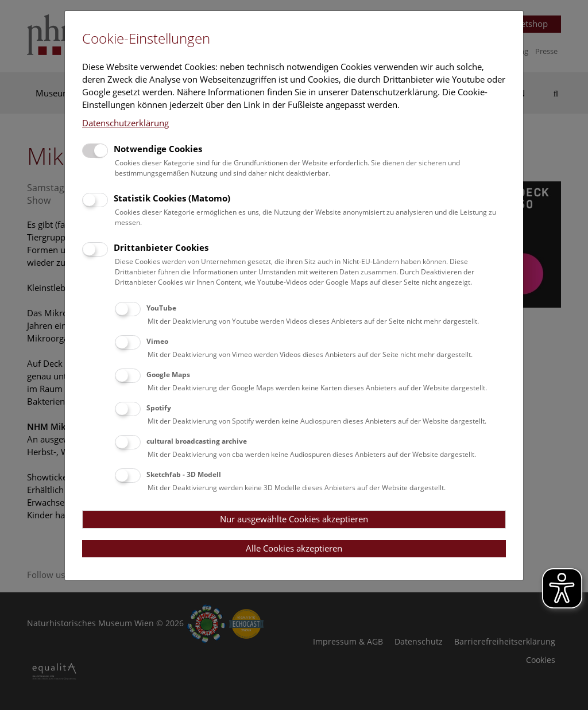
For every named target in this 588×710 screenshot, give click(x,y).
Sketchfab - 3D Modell (184, 474)
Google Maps (168, 375)
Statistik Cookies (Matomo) (172, 198)
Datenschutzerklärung (125, 123)
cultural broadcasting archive (197, 441)
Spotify (159, 408)
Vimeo (157, 341)
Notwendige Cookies (158, 149)
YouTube (161, 308)
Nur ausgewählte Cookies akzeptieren (294, 519)
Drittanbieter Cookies (161, 247)
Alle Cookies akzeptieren (294, 548)
